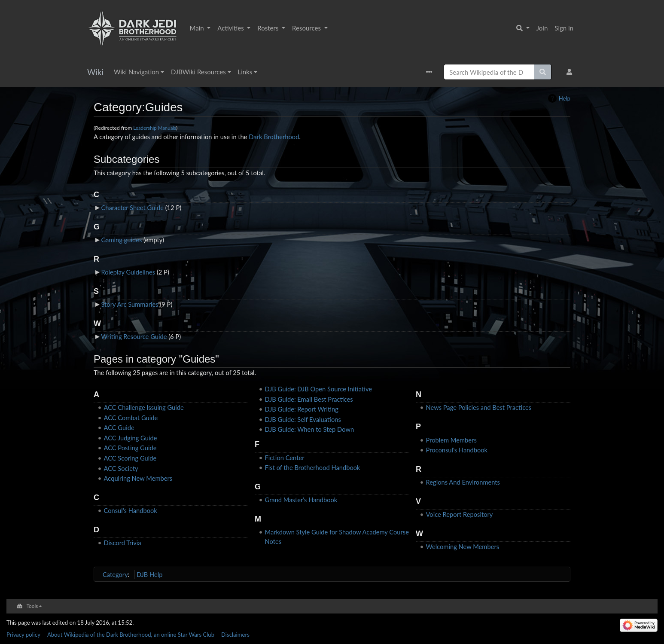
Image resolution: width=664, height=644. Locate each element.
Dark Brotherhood (274, 137)
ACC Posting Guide (130, 448)
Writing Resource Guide (134, 336)
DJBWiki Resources (198, 72)
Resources (307, 28)
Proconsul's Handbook (457, 450)
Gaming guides (121, 240)
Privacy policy (23, 635)
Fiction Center (285, 458)
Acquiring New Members (138, 478)
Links (245, 72)
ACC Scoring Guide (130, 458)
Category (115, 574)
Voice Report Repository (460, 514)
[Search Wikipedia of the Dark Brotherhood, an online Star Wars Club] (489, 72)
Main (198, 28)
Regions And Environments (463, 482)
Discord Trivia (123, 543)
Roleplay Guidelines (128, 272)
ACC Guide (119, 427)
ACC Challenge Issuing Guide (144, 407)
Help (565, 98)
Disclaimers (235, 635)
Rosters (269, 28)
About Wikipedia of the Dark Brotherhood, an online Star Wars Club (131, 635)
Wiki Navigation (136, 72)
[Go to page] (543, 72)
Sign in (564, 28)
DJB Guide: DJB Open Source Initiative (319, 389)
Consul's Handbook (131, 510)
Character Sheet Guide (132, 208)
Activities (231, 28)
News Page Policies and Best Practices (479, 407)
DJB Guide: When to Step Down (310, 429)
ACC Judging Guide (131, 438)
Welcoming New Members (463, 546)
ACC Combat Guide (131, 418)
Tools (32, 606)
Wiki (95, 72)
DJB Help (150, 574)
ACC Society (121, 468)
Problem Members (451, 440)
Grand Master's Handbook (301, 500)
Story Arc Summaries (129, 304)
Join (542, 28)
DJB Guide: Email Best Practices (309, 399)
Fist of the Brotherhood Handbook (313, 467)
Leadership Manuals (155, 128)
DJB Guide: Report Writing (302, 409)
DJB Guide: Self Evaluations (303, 419)
